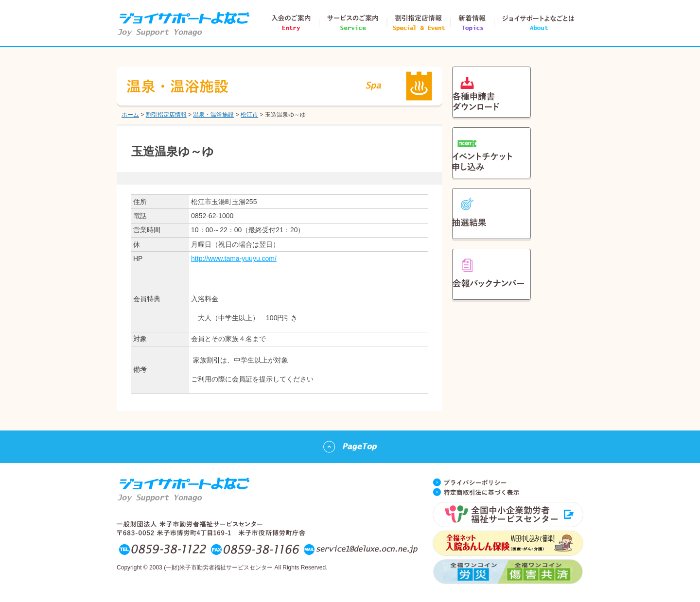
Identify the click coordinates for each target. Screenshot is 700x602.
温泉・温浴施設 (213, 115)
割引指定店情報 (166, 115)
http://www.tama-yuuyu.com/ (234, 258)
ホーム (130, 115)
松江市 (249, 115)
